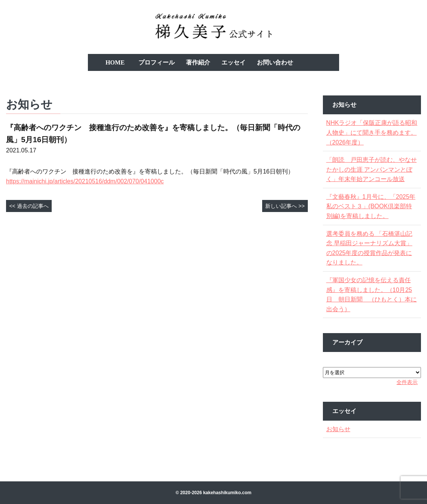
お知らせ (341, 429)
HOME (115, 62)
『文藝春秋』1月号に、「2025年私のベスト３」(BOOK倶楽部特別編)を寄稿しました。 (372, 206)
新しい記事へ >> (285, 206)
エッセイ (233, 62)
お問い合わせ (275, 62)
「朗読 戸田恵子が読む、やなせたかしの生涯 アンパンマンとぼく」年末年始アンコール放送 (372, 169)
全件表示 (405, 382)
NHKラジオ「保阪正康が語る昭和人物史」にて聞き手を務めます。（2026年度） (371, 132)
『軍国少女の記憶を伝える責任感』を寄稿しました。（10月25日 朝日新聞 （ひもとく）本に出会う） (372, 295)
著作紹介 (198, 62)
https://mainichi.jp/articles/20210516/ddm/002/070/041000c (85, 181)
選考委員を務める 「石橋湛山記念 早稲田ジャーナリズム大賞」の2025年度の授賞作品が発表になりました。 (372, 248)
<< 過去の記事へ (29, 206)
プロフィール (157, 62)
